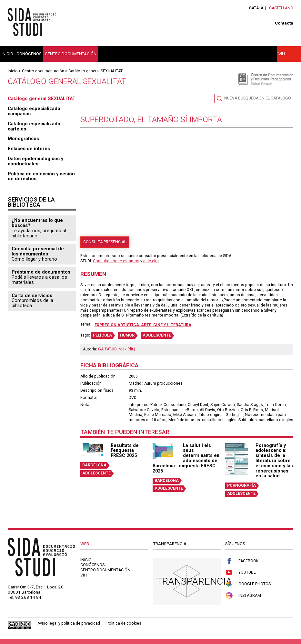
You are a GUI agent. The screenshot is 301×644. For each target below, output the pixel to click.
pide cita (151, 261)
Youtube (241, 572)
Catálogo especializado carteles (34, 126)
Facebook (242, 561)
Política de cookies (124, 623)
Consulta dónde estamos (116, 261)
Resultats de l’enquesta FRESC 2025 (125, 451)
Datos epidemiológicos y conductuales (35, 161)
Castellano (281, 8)
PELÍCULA (102, 335)
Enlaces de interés (29, 149)
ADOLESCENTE (157, 335)
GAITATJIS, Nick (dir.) (117, 349)
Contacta (284, 23)
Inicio (7, 54)
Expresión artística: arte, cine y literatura (143, 325)
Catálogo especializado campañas (34, 111)
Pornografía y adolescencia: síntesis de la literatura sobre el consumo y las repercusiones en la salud (274, 461)
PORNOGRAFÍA (241, 485)
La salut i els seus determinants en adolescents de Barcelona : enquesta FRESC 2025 (186, 458)
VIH (282, 54)
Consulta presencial (105, 242)
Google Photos (248, 584)
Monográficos (23, 139)
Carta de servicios (32, 296)
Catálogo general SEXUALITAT (95, 71)
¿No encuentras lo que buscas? (37, 223)
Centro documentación (71, 54)
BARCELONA (94, 465)
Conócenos (29, 54)
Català (256, 8)
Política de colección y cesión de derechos (41, 176)
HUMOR (127, 335)
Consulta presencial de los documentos (38, 251)
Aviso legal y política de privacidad (69, 623)
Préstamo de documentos (41, 272)
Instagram (243, 596)
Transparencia (194, 581)
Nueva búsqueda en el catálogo (258, 98)
